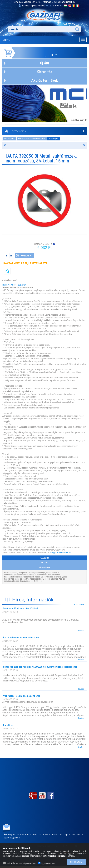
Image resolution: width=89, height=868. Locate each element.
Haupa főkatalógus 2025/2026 (14, 285)
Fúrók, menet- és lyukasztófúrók (32, 139)
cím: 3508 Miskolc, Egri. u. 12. (28, 2)
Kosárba (26, 256)
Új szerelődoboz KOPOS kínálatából (21, 638)
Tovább (81, 631)
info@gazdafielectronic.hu (60, 553)
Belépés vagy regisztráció (33, 5)
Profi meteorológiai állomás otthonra (21, 696)
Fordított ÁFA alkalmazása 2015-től (20, 608)
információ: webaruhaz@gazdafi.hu (59, 2)
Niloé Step (8, 725)
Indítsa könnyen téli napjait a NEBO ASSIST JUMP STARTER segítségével (40, 667)
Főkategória (9, 139)
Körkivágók (54, 139)
